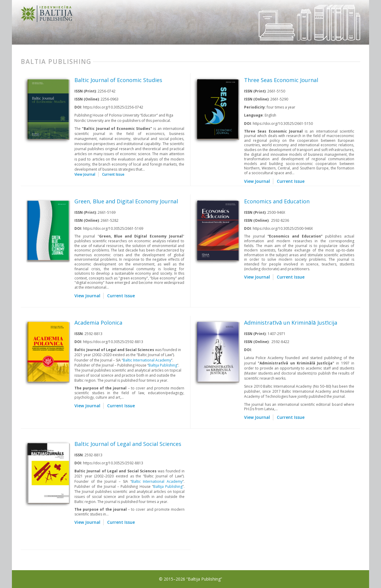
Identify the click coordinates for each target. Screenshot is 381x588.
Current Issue (113, 174)
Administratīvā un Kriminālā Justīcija (291, 323)
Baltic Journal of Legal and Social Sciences (128, 444)
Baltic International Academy (147, 360)
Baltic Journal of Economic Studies (118, 80)
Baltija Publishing (163, 365)
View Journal (85, 174)
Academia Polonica (98, 323)
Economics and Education (277, 201)
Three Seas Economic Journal (281, 80)
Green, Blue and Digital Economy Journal (126, 201)
